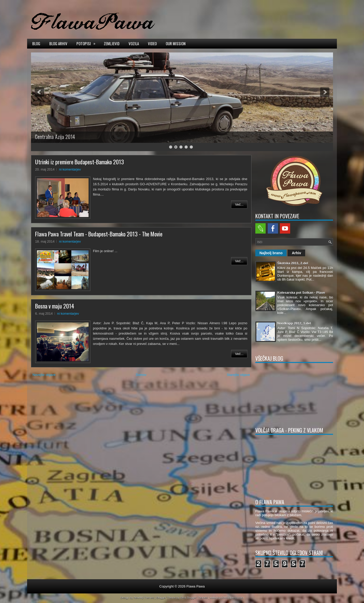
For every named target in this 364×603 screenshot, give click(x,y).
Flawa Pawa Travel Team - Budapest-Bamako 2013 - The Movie (99, 234)
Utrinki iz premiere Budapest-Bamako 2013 (80, 162)
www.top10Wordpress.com (227, 598)
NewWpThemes (144, 598)
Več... (239, 204)
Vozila (134, 43)
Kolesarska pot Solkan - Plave (301, 293)
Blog (36, 43)
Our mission (176, 43)
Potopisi (88, 43)
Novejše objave (44, 375)
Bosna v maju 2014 (55, 306)
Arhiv (296, 253)
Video (152, 43)
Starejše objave (238, 375)
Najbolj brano (271, 253)
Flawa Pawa (196, 586)
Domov (141, 375)
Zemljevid (112, 43)
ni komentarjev (70, 169)
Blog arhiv (58, 43)
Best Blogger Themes (194, 598)
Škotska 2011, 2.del (293, 263)
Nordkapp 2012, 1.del (294, 323)
